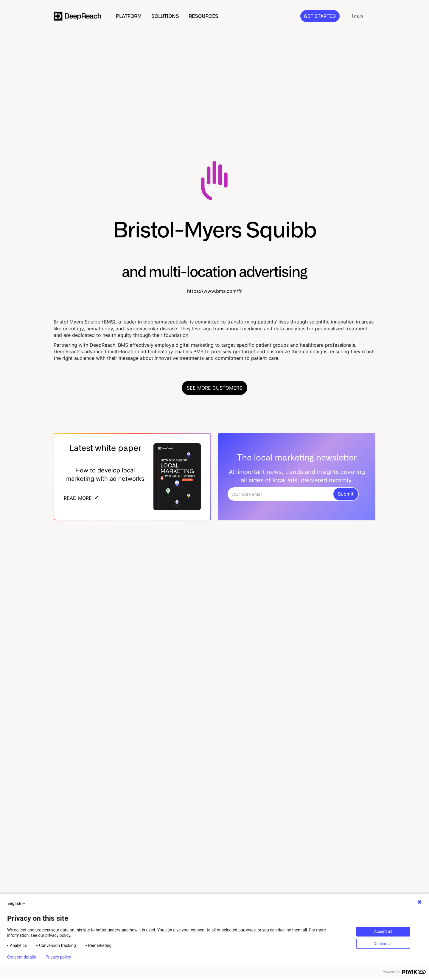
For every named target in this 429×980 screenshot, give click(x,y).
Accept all (383, 931)
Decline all (383, 944)
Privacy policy (58, 957)
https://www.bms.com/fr (214, 291)
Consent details (22, 957)
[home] (78, 16)
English (17, 903)
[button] (129, 16)
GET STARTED (320, 16)
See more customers (214, 388)
